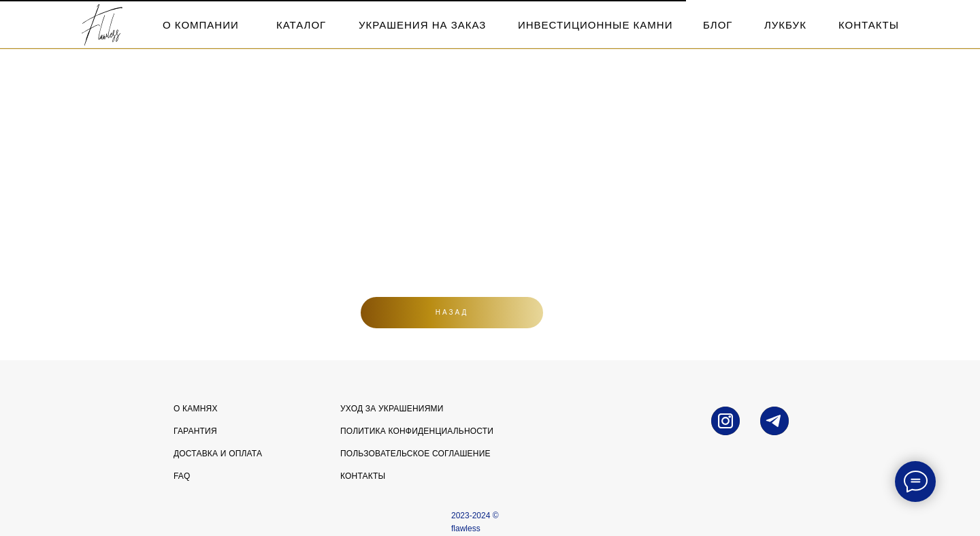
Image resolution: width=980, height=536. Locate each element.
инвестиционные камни (595, 25)
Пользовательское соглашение (415, 454)
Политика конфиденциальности (417, 431)
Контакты (363, 476)
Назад (452, 312)
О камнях (196, 409)
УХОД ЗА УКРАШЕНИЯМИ (392, 409)
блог (718, 25)
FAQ (182, 476)
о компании (201, 25)
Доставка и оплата (218, 454)
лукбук (785, 25)
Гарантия (195, 431)
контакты (869, 25)
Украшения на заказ (422, 25)
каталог (301, 25)
